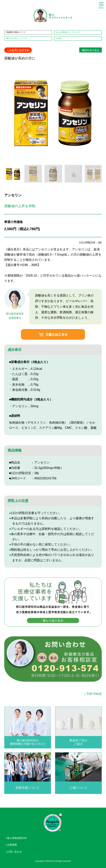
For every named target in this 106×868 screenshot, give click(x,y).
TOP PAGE (94, 694)
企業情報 (12, 845)
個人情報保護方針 (17, 838)
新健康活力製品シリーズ (16, 32)
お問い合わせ (14, 852)
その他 (59, 38)
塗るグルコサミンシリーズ (17, 38)
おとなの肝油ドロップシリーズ (68, 32)
